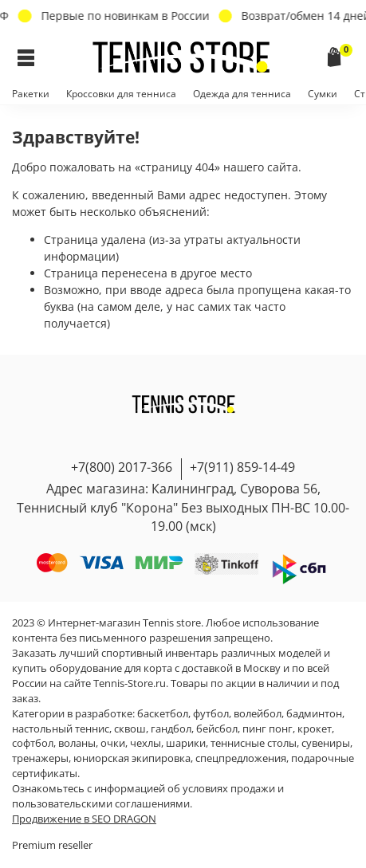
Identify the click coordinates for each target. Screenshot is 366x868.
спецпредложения (241, 758)
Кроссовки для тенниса (121, 94)
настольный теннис (61, 729)
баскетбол (163, 714)
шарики (186, 743)
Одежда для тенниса (242, 94)
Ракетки (31, 94)
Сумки (323, 94)
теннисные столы (254, 743)
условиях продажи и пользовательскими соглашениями (148, 796)
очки (113, 743)
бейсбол (217, 729)
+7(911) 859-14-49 (242, 467)
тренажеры (40, 758)
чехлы (146, 743)
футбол (211, 714)
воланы (77, 743)
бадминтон (314, 714)
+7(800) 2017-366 (122, 467)
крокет (315, 729)
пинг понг (268, 729)
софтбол (33, 743)
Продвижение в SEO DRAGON (84, 819)
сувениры (326, 743)
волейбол (258, 714)
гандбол (171, 729)
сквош (130, 729)
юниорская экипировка (132, 758)
